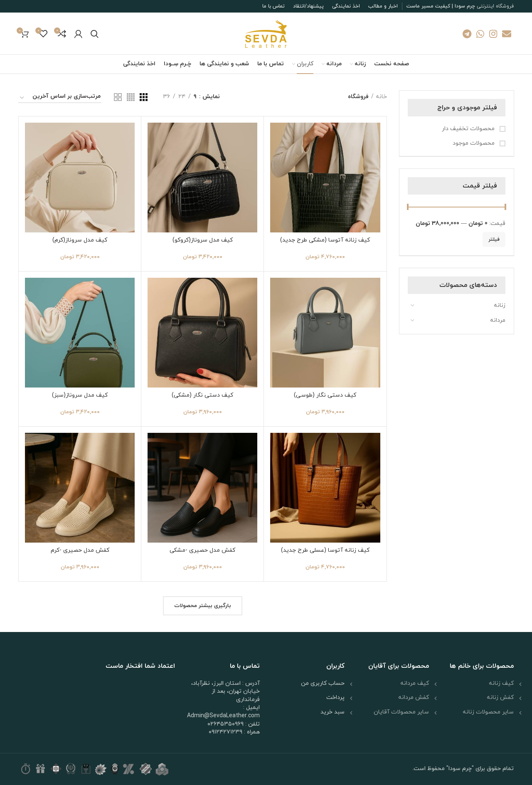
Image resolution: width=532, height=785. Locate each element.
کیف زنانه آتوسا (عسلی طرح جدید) (325, 550)
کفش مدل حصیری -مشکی (202, 550)
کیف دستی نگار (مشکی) (202, 395)
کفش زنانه (500, 697)
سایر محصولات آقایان (401, 712)
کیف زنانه (501, 683)
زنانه (500, 305)
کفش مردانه (414, 697)
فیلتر (494, 239)
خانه (381, 97)
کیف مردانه (415, 683)
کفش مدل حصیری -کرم (80, 550)
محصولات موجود (474, 143)
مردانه (498, 320)
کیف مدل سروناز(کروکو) (203, 240)
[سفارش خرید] (60, 98)
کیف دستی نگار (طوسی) (325, 395)
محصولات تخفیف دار (469, 129)
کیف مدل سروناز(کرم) (80, 240)
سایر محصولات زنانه (488, 712)
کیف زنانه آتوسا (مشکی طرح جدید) (325, 240)
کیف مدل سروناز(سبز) (80, 395)
